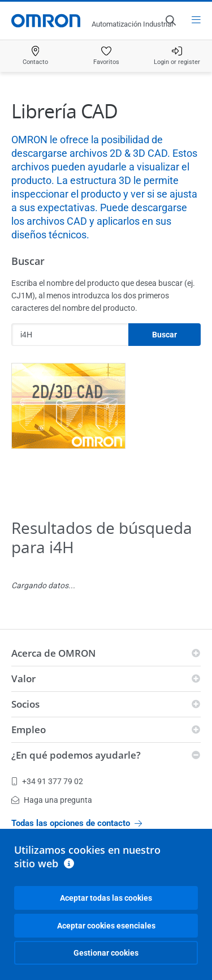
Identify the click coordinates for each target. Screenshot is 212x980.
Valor (23, 679)
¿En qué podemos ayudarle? (76, 755)
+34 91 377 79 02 (47, 781)
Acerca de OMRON (53, 653)
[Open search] (170, 20)
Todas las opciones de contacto (77, 823)
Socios (25, 704)
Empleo (29, 729)
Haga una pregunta (52, 800)
